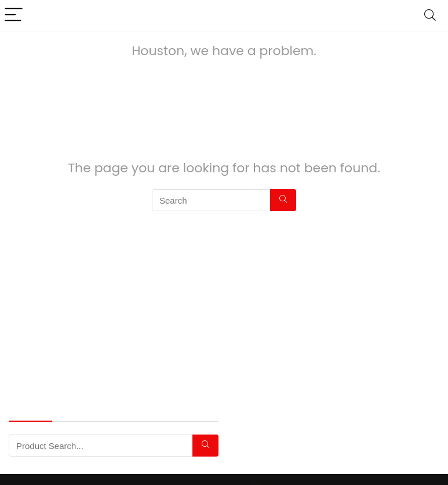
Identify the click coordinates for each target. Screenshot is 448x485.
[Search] (430, 15)
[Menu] (14, 15)
